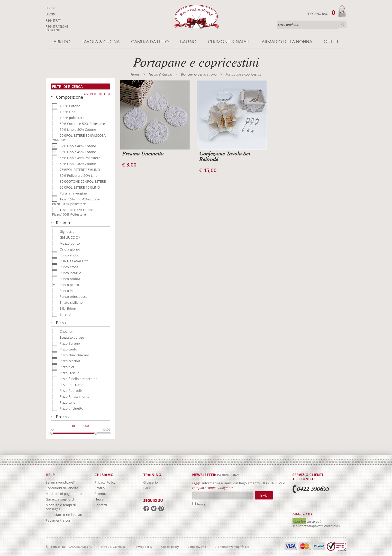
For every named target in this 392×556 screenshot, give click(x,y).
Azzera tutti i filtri (97, 94)
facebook (146, 508)
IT (47, 8)
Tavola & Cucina (101, 42)
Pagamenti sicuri (59, 520)
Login (50, 14)
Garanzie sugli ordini (62, 499)
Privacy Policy (105, 482)
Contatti (101, 505)
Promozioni (103, 494)
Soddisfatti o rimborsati (64, 515)
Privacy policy (144, 547)
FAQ (147, 488)
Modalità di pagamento (64, 494)
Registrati (54, 21)
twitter (154, 508)
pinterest (161, 508)
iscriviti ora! (228, 475)
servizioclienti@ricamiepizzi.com (316, 526)
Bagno (188, 42)
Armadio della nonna (287, 42)
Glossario (151, 482)
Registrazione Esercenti (57, 29)
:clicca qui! (314, 521)
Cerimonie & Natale (229, 42)
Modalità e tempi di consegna (61, 507)
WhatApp (299, 521)
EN (53, 8)
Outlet (331, 42)
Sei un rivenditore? (60, 482)
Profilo (100, 488)
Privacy (201, 504)
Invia (264, 495)
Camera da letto (150, 42)
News (99, 499)
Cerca (343, 24)
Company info (197, 547)
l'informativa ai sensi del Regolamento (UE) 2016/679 (241, 483)
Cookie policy (170, 547)
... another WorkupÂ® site (232, 547)
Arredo (62, 42)
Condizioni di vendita (62, 488)
